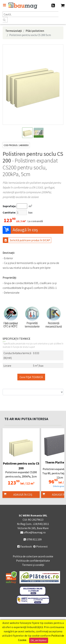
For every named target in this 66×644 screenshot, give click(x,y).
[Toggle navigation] (4, 5)
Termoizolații (14, 31)
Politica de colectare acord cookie (33, 556)
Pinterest (40, 546)
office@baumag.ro (35, 532)
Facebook (25, 546)
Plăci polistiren (35, 31)
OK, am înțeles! (39, 640)
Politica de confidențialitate (33, 561)
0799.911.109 (33, 539)
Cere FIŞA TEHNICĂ (31, 377)
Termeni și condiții (33, 565)
